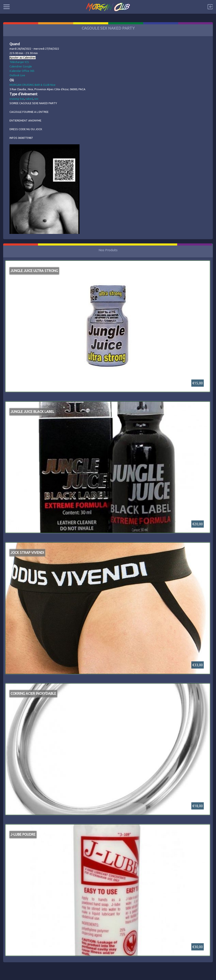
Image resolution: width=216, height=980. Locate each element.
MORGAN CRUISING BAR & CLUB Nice (32, 85)
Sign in (210, 7)
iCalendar (15, 71)
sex (36, 99)
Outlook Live (17, 75)
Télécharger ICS (19, 62)
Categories (6, 7)
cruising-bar (17, 99)
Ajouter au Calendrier (23, 58)
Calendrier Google (21, 66)
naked (29, 99)
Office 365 (28, 71)
